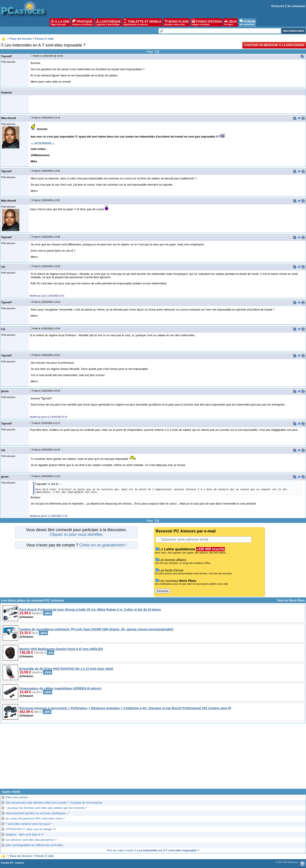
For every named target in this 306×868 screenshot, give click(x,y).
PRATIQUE (83, 22)
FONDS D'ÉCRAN (207, 22)
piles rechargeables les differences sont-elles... (35, 845)
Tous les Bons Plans (291, 600)
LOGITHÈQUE (108, 22)
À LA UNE (60, 22)
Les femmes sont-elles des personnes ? (31, 840)
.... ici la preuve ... (43, 143)
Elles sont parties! (17, 797)
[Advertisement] (153, 758)
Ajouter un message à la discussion (274, 45)
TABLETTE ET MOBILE (142, 22)
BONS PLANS (177, 22)
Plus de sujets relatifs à (153, 850)
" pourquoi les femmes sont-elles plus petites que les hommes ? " (47, 808)
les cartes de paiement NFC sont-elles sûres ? (35, 818)
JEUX (230, 22)
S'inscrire (278, 6)
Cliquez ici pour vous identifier (76, 534)
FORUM (247, 22)
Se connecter (296, 6)
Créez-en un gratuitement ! (103, 545)
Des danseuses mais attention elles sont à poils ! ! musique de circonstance (54, 803)
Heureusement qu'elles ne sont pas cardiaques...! (37, 813)
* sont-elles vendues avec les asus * (29, 824)
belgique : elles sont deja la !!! (25, 834)
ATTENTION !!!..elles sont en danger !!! (31, 829)
